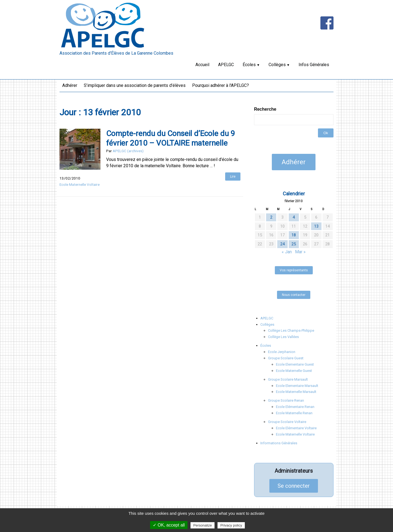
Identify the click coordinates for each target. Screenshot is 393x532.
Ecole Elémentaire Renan (295, 407)
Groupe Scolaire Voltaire (287, 422)
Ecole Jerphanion (282, 352)
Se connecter (294, 486)
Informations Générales (279, 443)
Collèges (277, 65)
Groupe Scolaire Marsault (288, 379)
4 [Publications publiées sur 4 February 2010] (294, 217)
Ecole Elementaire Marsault (297, 386)
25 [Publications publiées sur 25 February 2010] (294, 244)
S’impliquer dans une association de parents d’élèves (135, 85)
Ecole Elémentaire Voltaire (296, 428)
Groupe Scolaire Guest (286, 358)
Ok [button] (326, 133)
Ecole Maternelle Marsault (296, 392)
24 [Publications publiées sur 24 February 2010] (282, 244)
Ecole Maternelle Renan (294, 413)
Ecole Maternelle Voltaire (80, 184)
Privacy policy (231, 525)
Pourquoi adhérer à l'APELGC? (221, 85)
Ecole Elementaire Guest (295, 364)
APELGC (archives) (128, 151)
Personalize (203, 525)
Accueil (202, 65)
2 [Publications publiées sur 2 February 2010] (271, 217)
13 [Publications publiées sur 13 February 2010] (316, 226)
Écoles (249, 65)
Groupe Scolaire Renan (286, 400)
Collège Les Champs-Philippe (291, 330)
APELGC (226, 65)
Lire (233, 177)
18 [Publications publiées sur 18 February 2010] (294, 235)
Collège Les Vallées (283, 337)
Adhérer (70, 85)
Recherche (265, 109)
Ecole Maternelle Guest (294, 371)
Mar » (300, 252)
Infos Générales (314, 65)
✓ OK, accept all (169, 525)
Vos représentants (294, 270)
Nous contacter (294, 295)
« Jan (287, 252)
